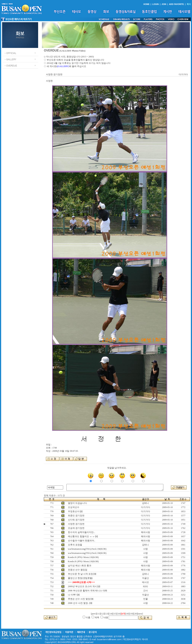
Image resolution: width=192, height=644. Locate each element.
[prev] (94, 614)
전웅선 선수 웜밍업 (78, 570)
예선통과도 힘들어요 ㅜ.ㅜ (81, 536)
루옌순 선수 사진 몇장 (79, 599)
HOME (146, 4)
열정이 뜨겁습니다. (78, 503)
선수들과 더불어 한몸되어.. (82, 541)
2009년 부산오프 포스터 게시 (82, 586)
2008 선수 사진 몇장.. (78, 603)
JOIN (164, 4)
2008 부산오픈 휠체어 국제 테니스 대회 (88, 591)
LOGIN (156, 4)
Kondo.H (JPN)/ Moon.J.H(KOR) (83, 557)
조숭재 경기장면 (76, 528)
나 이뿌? (72, 595)
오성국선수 (74, 507)
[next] (140, 614)
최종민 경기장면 (76, 516)
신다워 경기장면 (76, 520)
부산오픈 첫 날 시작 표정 (80, 574)
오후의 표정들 (75, 545)
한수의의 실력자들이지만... (82, 532)
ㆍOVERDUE (11, 65)
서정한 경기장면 (76, 524)
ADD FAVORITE (177, 4)
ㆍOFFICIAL (10, 53)
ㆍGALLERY (10, 59)
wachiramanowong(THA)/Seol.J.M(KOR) (87, 549)
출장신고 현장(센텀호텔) (80, 578)
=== (81, 582)
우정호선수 (74, 511)
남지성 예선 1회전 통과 (80, 566)
